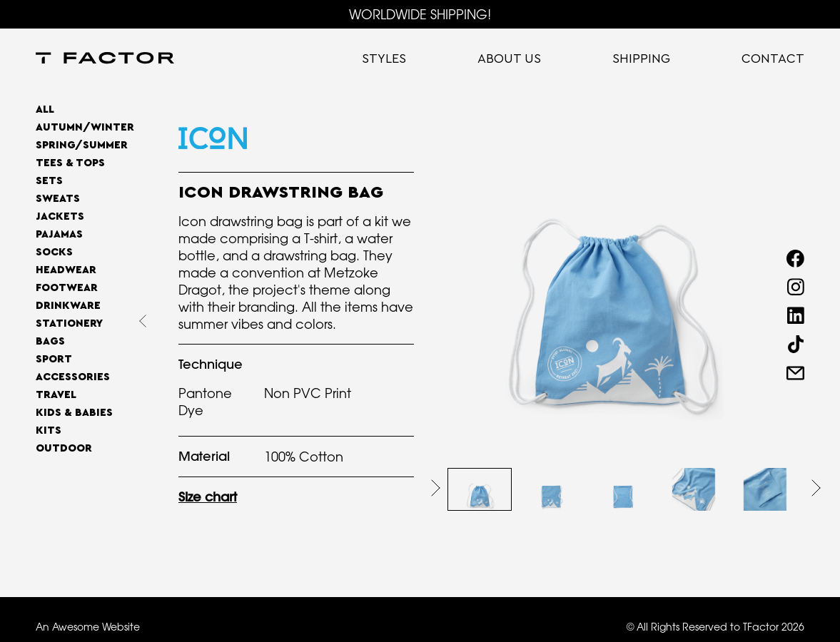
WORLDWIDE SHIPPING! (420, 14)
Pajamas (59, 234)
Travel (56, 395)
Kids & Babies (74, 413)
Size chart (208, 497)
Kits (49, 430)
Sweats (58, 199)
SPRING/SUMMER (82, 145)
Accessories (73, 377)
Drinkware (68, 306)
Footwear (67, 288)
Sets (49, 181)
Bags (50, 341)
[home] (105, 59)
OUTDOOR (64, 448)
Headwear (66, 270)
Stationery (69, 323)
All (45, 109)
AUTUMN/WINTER (85, 127)
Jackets (60, 216)
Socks (54, 252)
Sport (54, 359)
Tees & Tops (70, 163)
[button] (436, 488)
